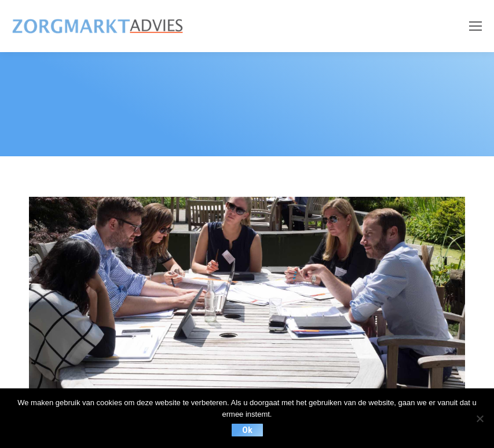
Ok (247, 430)
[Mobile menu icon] (475, 26)
